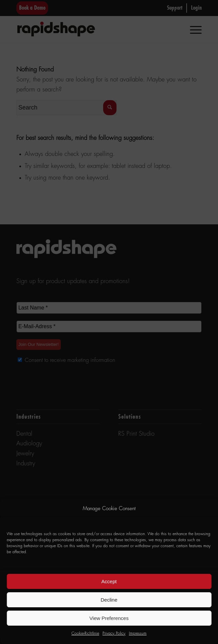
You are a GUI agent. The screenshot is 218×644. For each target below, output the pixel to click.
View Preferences (109, 618)
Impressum (138, 634)
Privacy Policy (114, 634)
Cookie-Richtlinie (85, 634)
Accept (109, 581)
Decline (109, 600)
